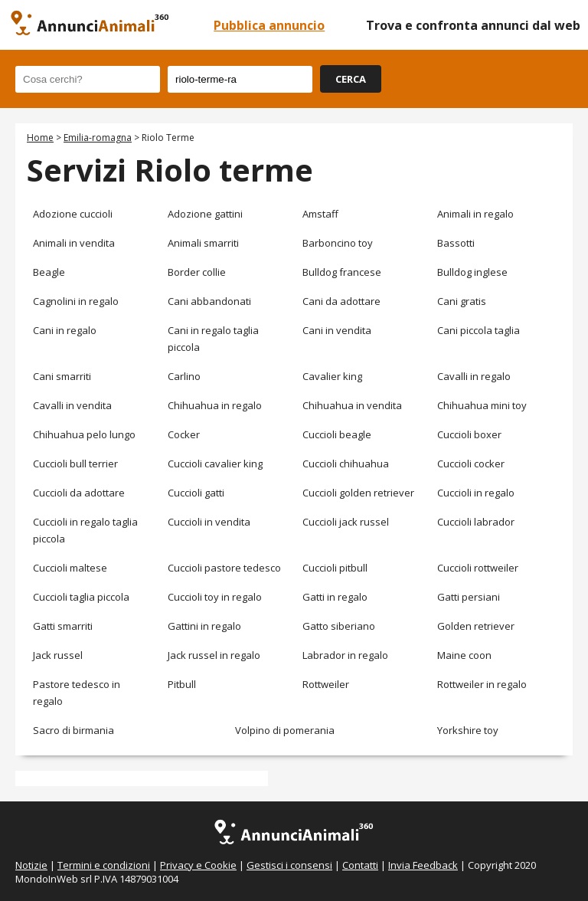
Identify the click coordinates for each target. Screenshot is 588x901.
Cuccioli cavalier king (215, 464)
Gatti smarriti (63, 626)
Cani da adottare (341, 301)
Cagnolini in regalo (76, 301)
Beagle (49, 272)
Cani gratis (462, 301)
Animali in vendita (74, 243)
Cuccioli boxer (469, 434)
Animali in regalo (475, 214)
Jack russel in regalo (214, 655)
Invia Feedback (423, 865)
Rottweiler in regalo (482, 684)
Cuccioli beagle (337, 434)
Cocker (184, 434)
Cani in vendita (337, 330)
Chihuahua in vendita (352, 405)
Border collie (197, 272)
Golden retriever (476, 626)
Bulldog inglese (472, 272)
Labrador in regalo (345, 655)
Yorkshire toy (468, 730)
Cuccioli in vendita (209, 522)
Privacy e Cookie (198, 865)
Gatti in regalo (335, 597)
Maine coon (464, 655)
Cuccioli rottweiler (478, 568)
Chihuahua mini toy (482, 405)
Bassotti (456, 243)
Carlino (184, 376)
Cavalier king (332, 376)
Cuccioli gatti (196, 493)
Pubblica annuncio (269, 25)
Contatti (360, 865)
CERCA (351, 79)
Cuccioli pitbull (335, 568)
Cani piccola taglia (479, 330)
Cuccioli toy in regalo (215, 597)
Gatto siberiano (339, 626)
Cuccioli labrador (476, 522)
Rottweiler (326, 684)
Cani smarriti (62, 376)
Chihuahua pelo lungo (84, 434)
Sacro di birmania (73, 730)
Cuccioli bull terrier (75, 464)
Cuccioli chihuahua (346, 464)
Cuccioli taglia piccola (81, 597)
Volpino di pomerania (285, 730)
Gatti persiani (469, 597)
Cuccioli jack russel (346, 522)
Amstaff (320, 214)
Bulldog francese (342, 272)
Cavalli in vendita (72, 405)
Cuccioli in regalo (476, 493)
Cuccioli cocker (471, 464)
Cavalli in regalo (474, 376)
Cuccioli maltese (70, 568)
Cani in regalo (65, 330)
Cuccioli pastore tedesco (224, 568)
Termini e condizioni (104, 865)
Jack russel (58, 655)
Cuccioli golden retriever (358, 493)
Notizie (31, 865)
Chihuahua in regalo (215, 405)
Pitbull (182, 684)
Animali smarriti (203, 243)
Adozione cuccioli (73, 214)
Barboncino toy (338, 243)
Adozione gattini (205, 214)
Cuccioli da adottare (79, 493)
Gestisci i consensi (289, 865)
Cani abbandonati (209, 301)
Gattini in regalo (204, 626)
